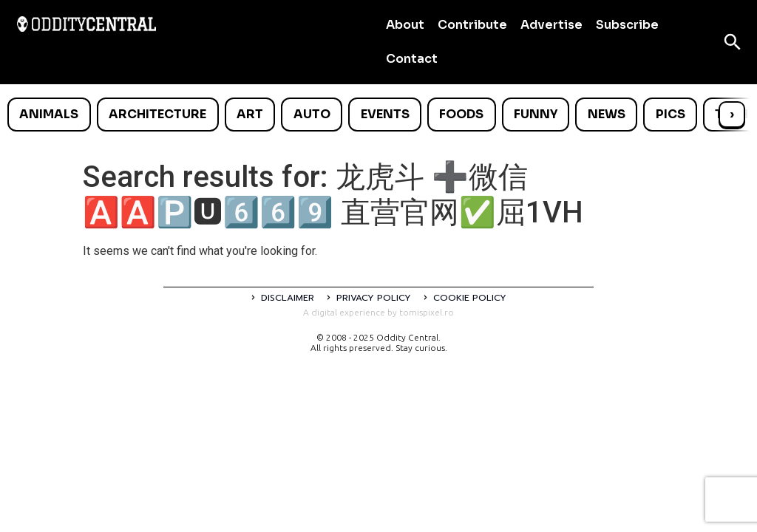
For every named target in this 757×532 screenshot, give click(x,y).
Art (250, 114)
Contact (412, 59)
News (607, 114)
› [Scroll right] (732, 114)
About (405, 25)
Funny (536, 114)
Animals (49, 114)
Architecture (157, 114)
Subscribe (627, 25)
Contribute (472, 25)
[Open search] (733, 42)
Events (385, 114)
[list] (378, 115)
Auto (312, 114)
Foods (461, 114)
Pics (671, 114)
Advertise (551, 25)
